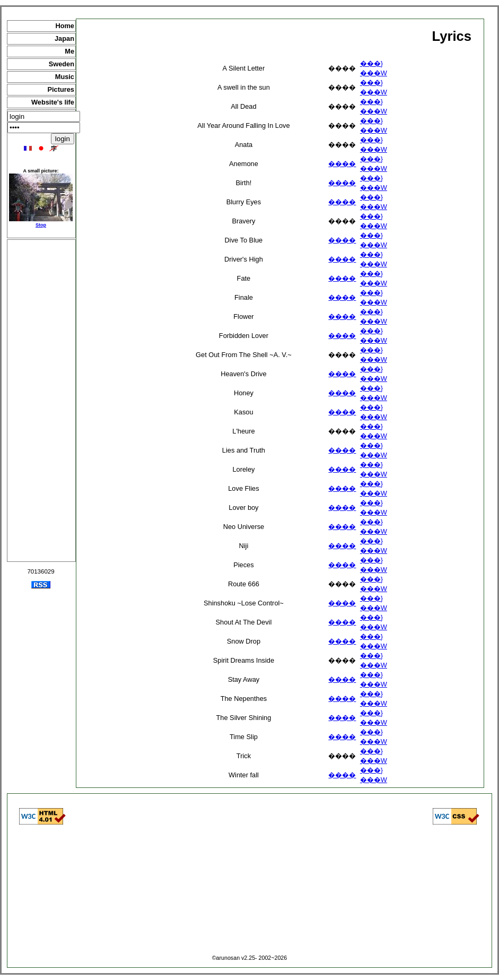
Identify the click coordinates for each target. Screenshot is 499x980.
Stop (41, 225)
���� (342, 164)
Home (65, 26)
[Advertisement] (41, 401)
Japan (64, 38)
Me (69, 51)
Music (65, 77)
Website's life (53, 102)
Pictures (61, 89)
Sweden (62, 64)
